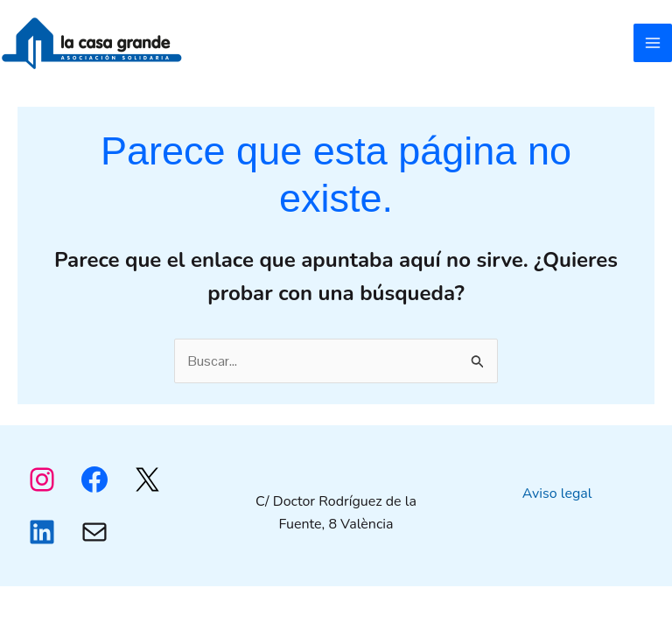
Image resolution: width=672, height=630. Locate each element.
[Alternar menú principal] (653, 43)
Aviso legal (557, 493)
